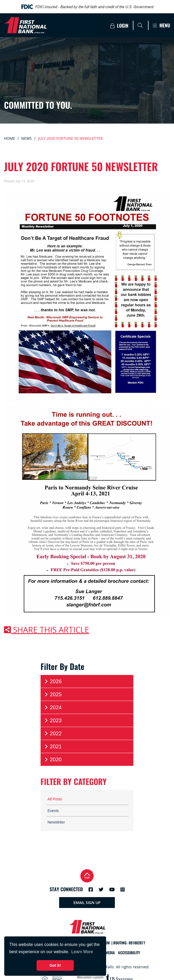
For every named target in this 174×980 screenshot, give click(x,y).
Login (119, 26)
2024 (53, 707)
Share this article (47, 630)
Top (87, 875)
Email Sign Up (87, 903)
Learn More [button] (82, 952)
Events (53, 811)
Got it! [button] (55, 965)
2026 (53, 681)
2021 (53, 747)
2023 (53, 721)
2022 (53, 734)
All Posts (55, 799)
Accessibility (129, 953)
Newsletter (56, 822)
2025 (53, 694)
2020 (53, 760)
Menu (161, 25)
